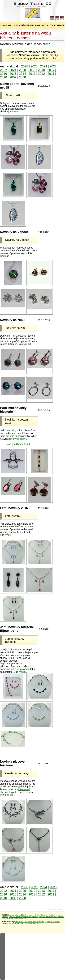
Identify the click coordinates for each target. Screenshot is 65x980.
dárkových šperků (18, 439)
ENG (57, 19)
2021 (13, 70)
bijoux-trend (13, 112)
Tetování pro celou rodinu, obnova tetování (29, 922)
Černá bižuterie (58, 917)
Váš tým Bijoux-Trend (18, 444)
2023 (53, 66)
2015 (13, 74)
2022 (3, 70)
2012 (41, 74)
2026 (25, 66)
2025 (34, 66)
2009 (13, 77)
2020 (22, 70)
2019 (32, 70)
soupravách (23, 669)
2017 (51, 70)
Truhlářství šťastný (31, 924)
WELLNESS (14, 25)
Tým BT (9, 795)
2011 (51, 74)
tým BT (27, 344)
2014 (22, 74)
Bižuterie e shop (28, 915)
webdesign (48, 909)
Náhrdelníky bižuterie (30, 917)
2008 (22, 77)
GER (52, 19)
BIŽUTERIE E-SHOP (31, 25)
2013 (32, 74)
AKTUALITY (47, 25)
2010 (3, 77)
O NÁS (4, 25)
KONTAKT (59, 25)
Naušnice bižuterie (15, 917)
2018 (41, 70)
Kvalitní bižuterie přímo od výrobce (14, 918)
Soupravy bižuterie (15, 915)
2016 (3, 74)
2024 (44, 66)
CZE (62, 19)
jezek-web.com (58, 909)
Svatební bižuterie (41, 915)
